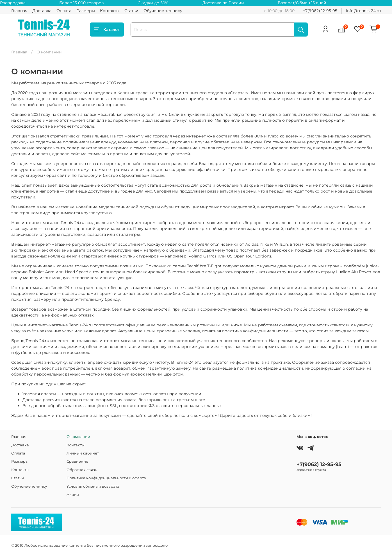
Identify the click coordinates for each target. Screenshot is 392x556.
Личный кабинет (83, 453)
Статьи (131, 11)
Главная (19, 11)
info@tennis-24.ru (363, 11)
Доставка (42, 11)
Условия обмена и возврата (93, 486)
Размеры (86, 11)
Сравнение (77, 461)
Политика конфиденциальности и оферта (106, 478)
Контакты (110, 11)
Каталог (107, 30)
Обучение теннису (163, 11)
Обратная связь (82, 470)
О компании (78, 437)
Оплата (64, 11)
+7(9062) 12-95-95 (320, 11)
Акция (73, 495)
